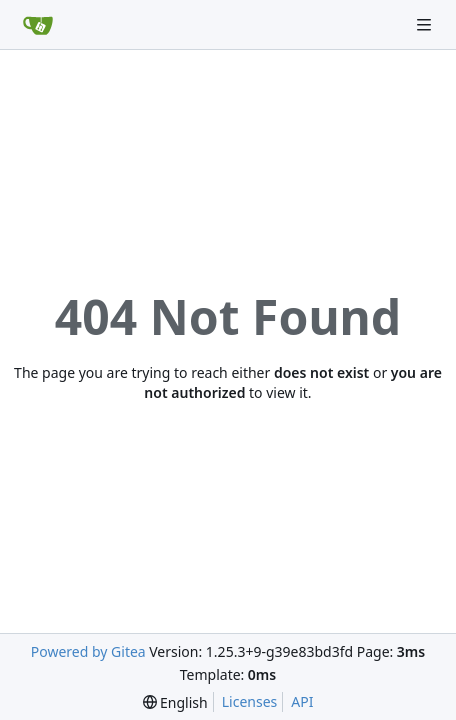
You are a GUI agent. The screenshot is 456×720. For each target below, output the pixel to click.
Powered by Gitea (88, 651)
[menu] (175, 702)
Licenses (250, 701)
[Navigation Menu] (426, 24)
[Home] (38, 25)
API (302, 701)
